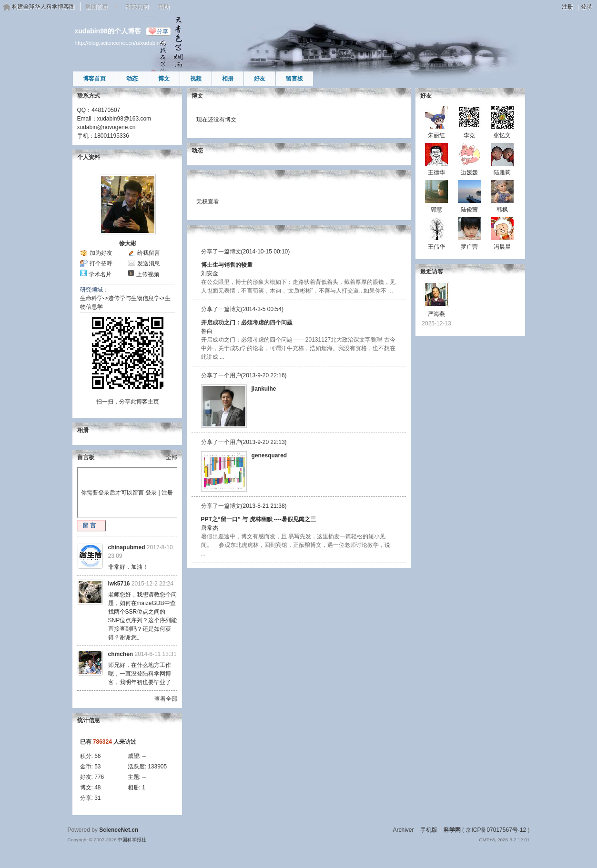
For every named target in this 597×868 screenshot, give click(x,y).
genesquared (269, 455)
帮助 (164, 7)
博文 (164, 79)
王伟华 (436, 247)
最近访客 (432, 272)
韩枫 (502, 210)
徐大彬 (128, 243)
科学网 (452, 830)
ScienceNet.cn (119, 830)
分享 (162, 31)
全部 (172, 457)
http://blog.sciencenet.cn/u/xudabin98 (121, 43)
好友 (260, 79)
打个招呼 (101, 263)
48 (97, 787)
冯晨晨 (502, 247)
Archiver (403, 830)
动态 (132, 79)
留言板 (294, 79)
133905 (157, 767)
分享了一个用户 (221, 375)
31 (97, 798)
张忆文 (502, 135)
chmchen (121, 654)
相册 (228, 79)
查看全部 (166, 699)
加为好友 (101, 253)
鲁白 (207, 331)
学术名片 (100, 274)
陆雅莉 (502, 172)
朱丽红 (436, 135)
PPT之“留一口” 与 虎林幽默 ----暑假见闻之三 (258, 519)
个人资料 (89, 157)
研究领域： (94, 290)
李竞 (469, 135)
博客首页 (94, 79)
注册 (567, 7)
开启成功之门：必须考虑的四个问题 (247, 323)
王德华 (436, 172)
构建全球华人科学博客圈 (43, 7)
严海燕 (436, 314)
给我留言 (149, 253)
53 (97, 767)
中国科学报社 (132, 840)
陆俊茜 (469, 210)
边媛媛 (469, 172)
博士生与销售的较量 (227, 265)
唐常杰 (210, 528)
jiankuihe (264, 389)
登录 (587, 7)
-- (144, 756)
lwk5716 (119, 584)
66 (97, 756)
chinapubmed (127, 547)
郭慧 (436, 210)
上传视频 (148, 274)
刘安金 (210, 273)
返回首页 (97, 7)
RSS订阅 (137, 7)
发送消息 (149, 263)
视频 (196, 79)
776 (99, 777)
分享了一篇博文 (221, 252)
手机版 (429, 830)
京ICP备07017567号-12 (496, 830)
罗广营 (469, 247)
